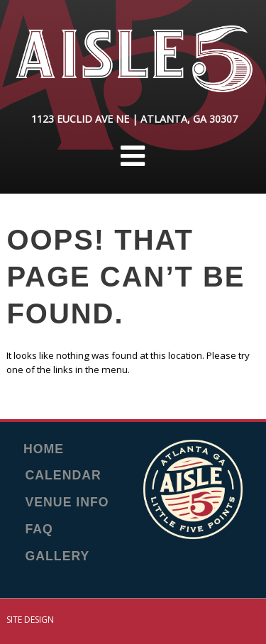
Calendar (63, 476)
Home (44, 450)
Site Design (30, 620)
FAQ (39, 530)
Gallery (58, 557)
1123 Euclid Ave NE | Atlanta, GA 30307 (134, 119)
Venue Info (67, 503)
